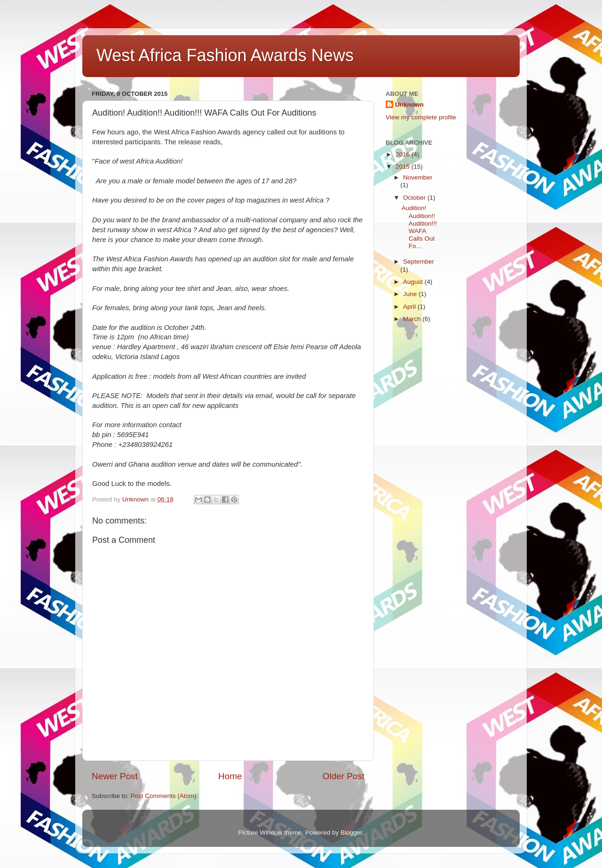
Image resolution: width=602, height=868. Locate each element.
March (413, 319)
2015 (404, 167)
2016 (404, 154)
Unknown (409, 105)
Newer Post (115, 776)
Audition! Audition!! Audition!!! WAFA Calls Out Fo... (419, 227)
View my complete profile (421, 117)
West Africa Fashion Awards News (225, 55)
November (418, 177)
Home (230, 776)
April (410, 307)
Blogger (351, 833)
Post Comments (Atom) (164, 796)
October (415, 198)
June (411, 294)
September (419, 262)
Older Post (344, 776)
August (414, 282)
